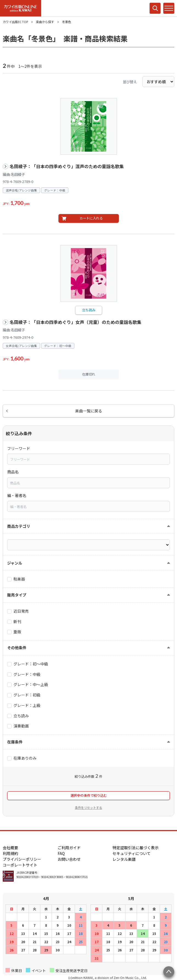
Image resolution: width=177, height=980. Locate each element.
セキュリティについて (132, 853)
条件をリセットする (88, 807)
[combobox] (88, 459)
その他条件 (17, 648)
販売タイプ (17, 595)
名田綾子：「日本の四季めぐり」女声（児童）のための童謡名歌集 (75, 322)
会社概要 (10, 848)
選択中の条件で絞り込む (89, 795)
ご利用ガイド (69, 848)
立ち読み (89, 310)
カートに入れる (91, 218)
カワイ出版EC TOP (15, 22)
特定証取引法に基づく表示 (136, 848)
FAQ (61, 853)
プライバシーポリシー (22, 859)
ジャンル (15, 563)
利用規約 (10, 853)
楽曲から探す (45, 22)
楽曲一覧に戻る (89, 411)
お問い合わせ (69, 859)
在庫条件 (15, 742)
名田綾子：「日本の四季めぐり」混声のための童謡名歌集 (67, 166)
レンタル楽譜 (124, 859)
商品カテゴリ (19, 526)
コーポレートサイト (20, 865)
